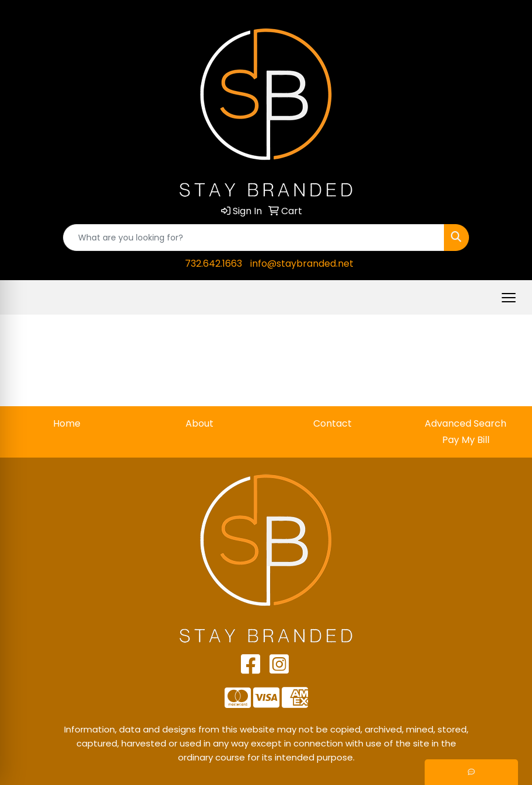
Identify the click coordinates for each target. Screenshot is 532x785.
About (199, 423)
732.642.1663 (213, 264)
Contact (332, 423)
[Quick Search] (254, 238)
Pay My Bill (466, 440)
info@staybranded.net (302, 264)
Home (67, 423)
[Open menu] (509, 298)
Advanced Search (466, 423)
